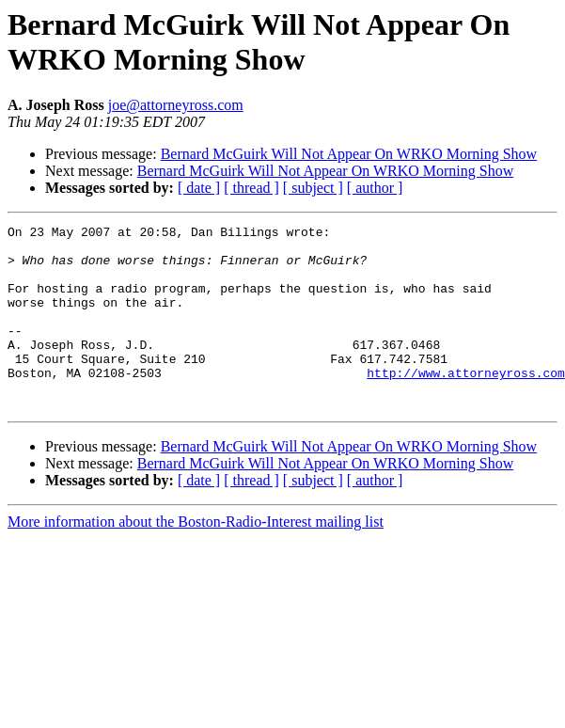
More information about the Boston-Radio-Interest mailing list (196, 558)
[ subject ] (313, 188)
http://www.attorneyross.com (466, 404)
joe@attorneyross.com (176, 105)
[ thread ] (251, 188)
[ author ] (375, 188)
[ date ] (199, 188)
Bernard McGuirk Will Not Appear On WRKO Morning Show (349, 154)
